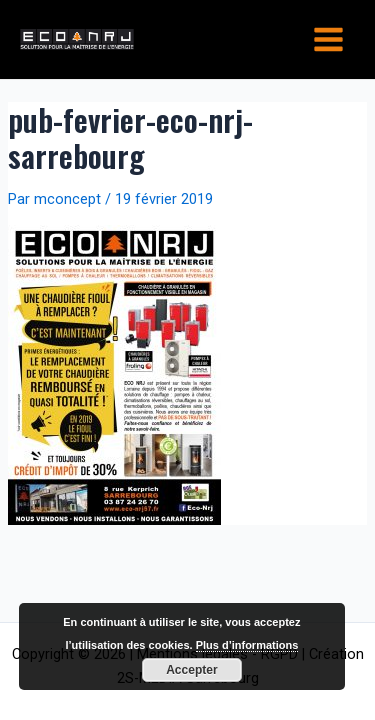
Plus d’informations (247, 645)
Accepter (191, 670)
